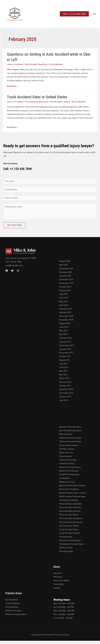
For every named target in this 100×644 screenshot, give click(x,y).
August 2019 (65, 294)
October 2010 (65, 400)
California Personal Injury (70, 441)
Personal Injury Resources (37, 105)
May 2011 (64, 374)
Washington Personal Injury (71, 547)
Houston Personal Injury (70, 470)
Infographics (65, 481)
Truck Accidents (13, 606)
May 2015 (64, 334)
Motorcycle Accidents (69, 492)
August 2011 (65, 363)
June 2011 (64, 371)
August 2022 (65, 264)
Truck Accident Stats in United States (37, 100)
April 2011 (64, 378)
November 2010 (66, 396)
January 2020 (65, 279)
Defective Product (13, 614)
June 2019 (64, 301)
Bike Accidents (66, 437)
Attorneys (58, 580)
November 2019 (66, 286)
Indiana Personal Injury (69, 478)
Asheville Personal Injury (70, 430)
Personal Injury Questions (71, 522)
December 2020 (66, 272)
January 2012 (65, 352)
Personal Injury (12, 610)
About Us (58, 576)
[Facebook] (7, 274)
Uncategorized (66, 540)
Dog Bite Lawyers (67, 452)
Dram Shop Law (66, 456)
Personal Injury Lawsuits (70, 511)
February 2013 (66, 341)
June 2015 (64, 330)
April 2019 (64, 308)
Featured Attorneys (68, 463)
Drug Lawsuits (65, 459)
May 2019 (64, 305)
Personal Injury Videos (69, 529)
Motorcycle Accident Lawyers (72, 489)
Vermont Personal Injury (70, 543)
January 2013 (65, 345)
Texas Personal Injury (69, 533)
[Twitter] (12, 274)
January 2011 (65, 389)
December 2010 (66, 392)
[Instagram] (18, 274)
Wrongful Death (66, 555)
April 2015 (64, 338)
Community (59, 587)
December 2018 (66, 319)
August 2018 (65, 327)
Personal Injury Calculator (71, 507)
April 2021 (64, 268)
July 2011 (63, 367)
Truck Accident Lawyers (60, 105)
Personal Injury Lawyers (70, 514)
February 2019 (66, 312)
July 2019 (63, 297)
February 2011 (66, 385)
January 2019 (65, 316)
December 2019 (66, 283)
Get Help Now (14, 228)
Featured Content (67, 467)
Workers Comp (66, 551)
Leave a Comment (15, 68)
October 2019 (65, 290)
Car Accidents (12, 603)
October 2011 (65, 359)
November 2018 (66, 323)
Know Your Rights (61, 584)
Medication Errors (67, 485)
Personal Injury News (69, 518)
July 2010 (63, 403)
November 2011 (66, 356)
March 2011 (64, 382)
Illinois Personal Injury (69, 474)
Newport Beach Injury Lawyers (73, 496)
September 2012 (67, 349)
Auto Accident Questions (36, 68)
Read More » (12, 89)
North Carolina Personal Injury (72, 500)
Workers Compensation (16, 618)
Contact (57, 591)
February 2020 (66, 275)
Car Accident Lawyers (69, 448)
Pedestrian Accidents (69, 503)
